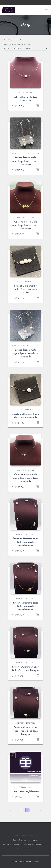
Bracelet (21, 281)
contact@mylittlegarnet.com (13, 844)
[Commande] (26, 49)
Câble (22, 92)
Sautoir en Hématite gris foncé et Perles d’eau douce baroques (26, 730)
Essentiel (30, 534)
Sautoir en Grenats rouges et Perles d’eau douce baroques (26, 668)
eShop (12, 40)
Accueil (6, 40)
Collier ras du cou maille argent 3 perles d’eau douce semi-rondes (26, 225)
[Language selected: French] (3, 828)
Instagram (34, 840)
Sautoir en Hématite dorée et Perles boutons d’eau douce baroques (26, 606)
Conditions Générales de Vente (26, 848)
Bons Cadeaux (26, 787)
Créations (34, 153)
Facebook (17, 840)
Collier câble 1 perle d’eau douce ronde (26, 98)
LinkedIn (24, 840)
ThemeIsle (35, 861)
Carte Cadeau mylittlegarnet (26, 791)
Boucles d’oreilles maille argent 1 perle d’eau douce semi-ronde (26, 353)
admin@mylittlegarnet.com (35, 844)
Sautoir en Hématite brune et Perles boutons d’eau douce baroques (26, 542)
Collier (28, 92)
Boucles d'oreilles (21, 153)
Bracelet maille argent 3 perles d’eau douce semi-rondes (26, 289)
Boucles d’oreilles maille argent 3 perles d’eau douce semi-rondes (26, 161)
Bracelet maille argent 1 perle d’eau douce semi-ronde (26, 415)
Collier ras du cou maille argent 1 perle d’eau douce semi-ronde (26, 478)
